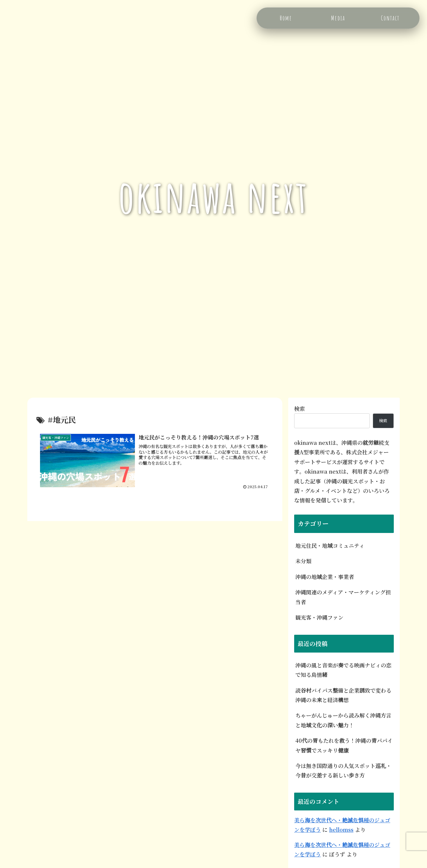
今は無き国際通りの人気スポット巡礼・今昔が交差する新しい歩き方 (343, 770)
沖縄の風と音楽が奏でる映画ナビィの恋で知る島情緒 (343, 670)
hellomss (341, 829)
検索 (299, 408)
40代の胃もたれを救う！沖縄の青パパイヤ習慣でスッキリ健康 (344, 745)
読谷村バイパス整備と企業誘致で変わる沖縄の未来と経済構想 (343, 695)
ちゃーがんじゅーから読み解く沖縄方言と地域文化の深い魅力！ (343, 720)
